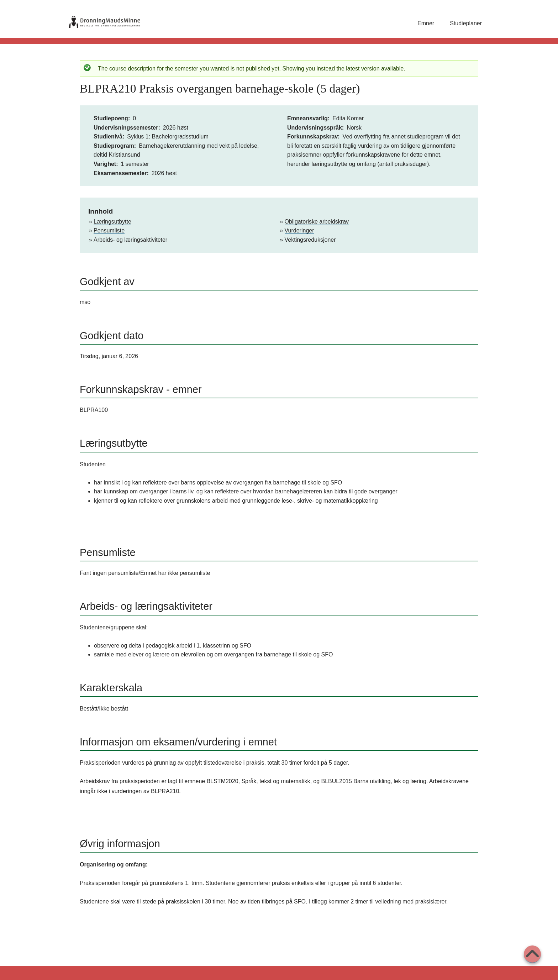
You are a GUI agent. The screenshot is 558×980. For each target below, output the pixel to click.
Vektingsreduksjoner (310, 240)
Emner (426, 23)
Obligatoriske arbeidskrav (317, 222)
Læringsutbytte (112, 222)
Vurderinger (299, 230)
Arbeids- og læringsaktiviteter (130, 240)
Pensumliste (109, 230)
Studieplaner (466, 23)
